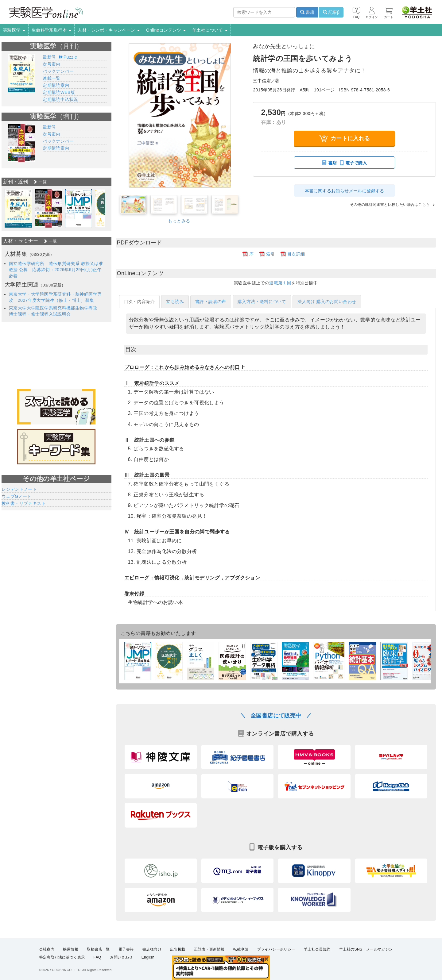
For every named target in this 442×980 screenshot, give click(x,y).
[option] (18, 208)
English (148, 977)
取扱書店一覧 (98, 969)
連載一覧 (52, 78)
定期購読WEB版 (59, 92)
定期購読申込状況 (60, 99)
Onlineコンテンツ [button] (166, 30)
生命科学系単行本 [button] (52, 30)
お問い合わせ (121, 977)
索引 (271, 254)
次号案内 (52, 64)
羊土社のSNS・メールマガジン (366, 969)
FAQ (97, 977)
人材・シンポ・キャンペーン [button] (109, 30)
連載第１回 (280, 283)
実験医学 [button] (14, 30)
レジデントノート (19, 489)
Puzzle (68, 57)
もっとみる (179, 221)
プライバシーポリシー (276, 969)
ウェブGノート (17, 496)
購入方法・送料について (262, 302)
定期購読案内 (56, 85)
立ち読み (175, 302)
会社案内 (47, 969)
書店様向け (152, 969)
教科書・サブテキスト (24, 503)
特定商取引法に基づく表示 (62, 977)
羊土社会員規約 (317, 969)
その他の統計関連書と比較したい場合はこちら (383, 204)
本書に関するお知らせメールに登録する (345, 191)
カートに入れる (345, 138)
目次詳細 (296, 254)
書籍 (307, 12)
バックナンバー (58, 71)
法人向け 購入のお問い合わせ (327, 302)
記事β (331, 12)
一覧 (40, 182)
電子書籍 (126, 969)
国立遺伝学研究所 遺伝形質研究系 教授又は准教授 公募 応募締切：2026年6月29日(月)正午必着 (56, 270)
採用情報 (71, 969)
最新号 (49, 57)
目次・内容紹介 (140, 302)
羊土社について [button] (210, 30)
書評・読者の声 (211, 302)
